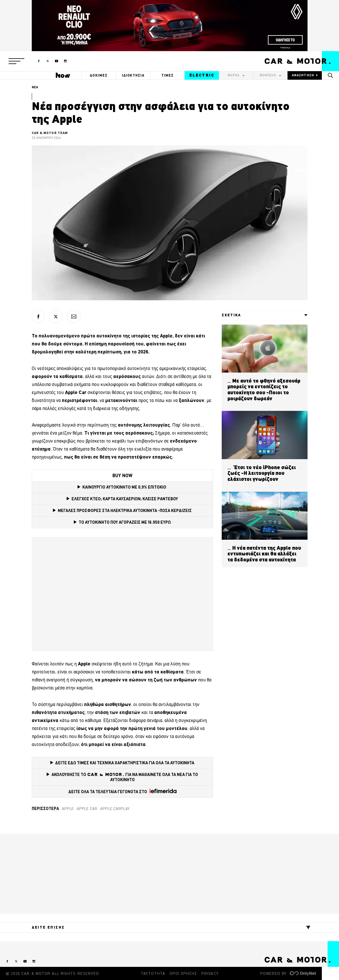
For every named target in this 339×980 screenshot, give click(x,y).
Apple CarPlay (115, 809)
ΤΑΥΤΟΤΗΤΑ (153, 973)
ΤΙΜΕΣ (168, 75)
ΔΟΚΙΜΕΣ (99, 75)
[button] (16, 61)
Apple (68, 809)
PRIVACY (210, 973)
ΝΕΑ (35, 87)
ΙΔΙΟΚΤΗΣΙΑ (133, 75)
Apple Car (87, 809)
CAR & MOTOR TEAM (50, 133)
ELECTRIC (202, 75)
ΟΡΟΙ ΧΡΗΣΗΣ (184, 973)
